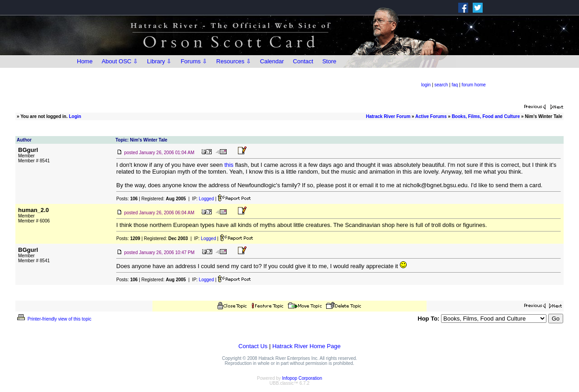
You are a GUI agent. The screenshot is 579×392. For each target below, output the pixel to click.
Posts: (127, 199)
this (229, 165)
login (426, 85)
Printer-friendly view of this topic (54, 319)
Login (75, 116)
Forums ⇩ (194, 61)
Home (85, 61)
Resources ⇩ (234, 61)
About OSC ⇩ (120, 61)
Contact (303, 61)
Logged (206, 199)
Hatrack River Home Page (306, 346)
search (441, 85)
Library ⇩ (159, 61)
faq (455, 85)
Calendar (272, 61)
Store (329, 61)
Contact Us (253, 346)
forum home (474, 85)
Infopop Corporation (302, 378)
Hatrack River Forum (388, 116)
